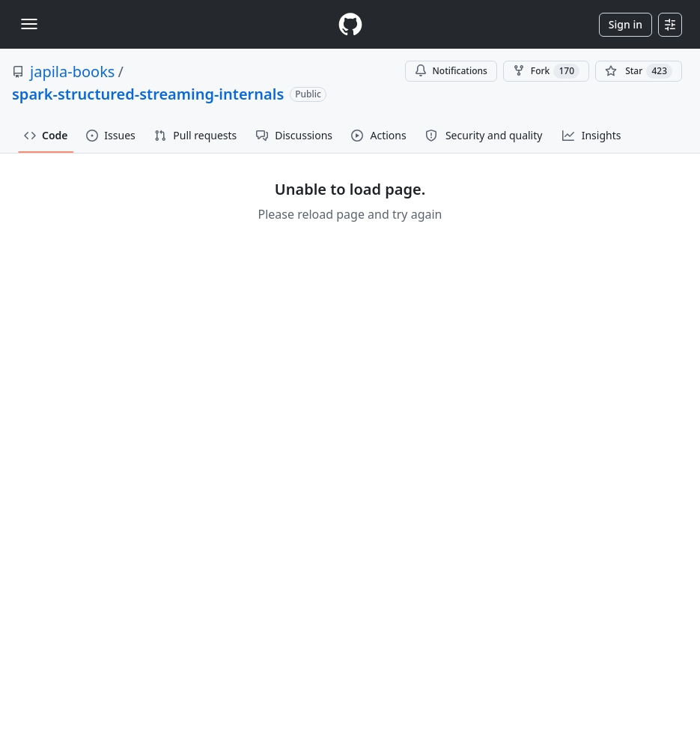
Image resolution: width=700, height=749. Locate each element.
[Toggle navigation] (29, 24)
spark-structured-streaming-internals (148, 94)
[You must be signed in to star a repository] (639, 71)
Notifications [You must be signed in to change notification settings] (451, 71)
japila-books (72, 72)
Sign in (626, 24)
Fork (546, 71)
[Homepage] (350, 24)
